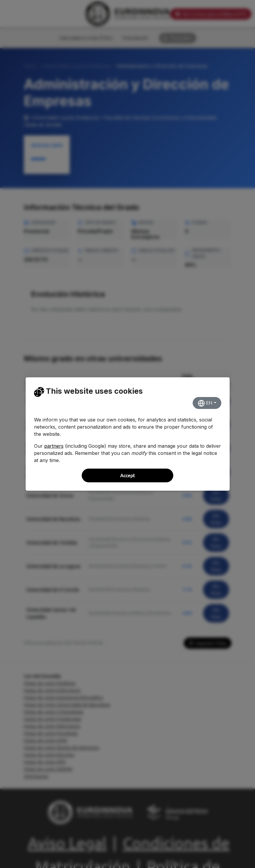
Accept (127, 475)
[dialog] (127, 434)
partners (54, 446)
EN (205, 403)
